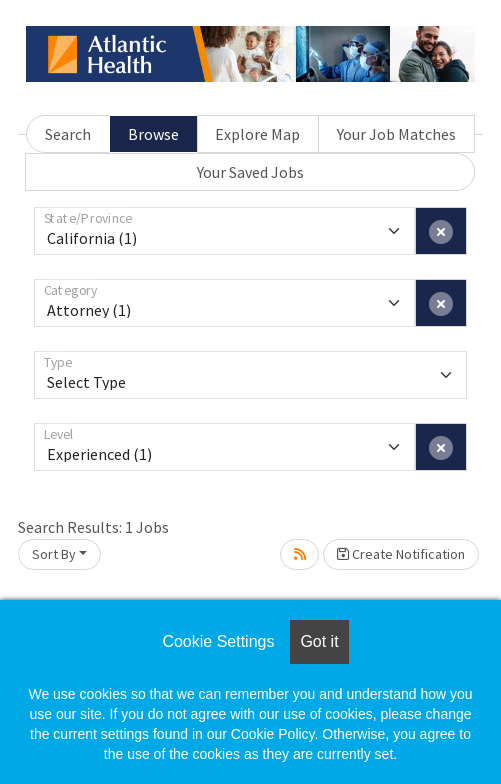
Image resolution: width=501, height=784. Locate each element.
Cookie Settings (218, 641)
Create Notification (401, 554)
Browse (153, 134)
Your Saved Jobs (250, 172)
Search (68, 134)
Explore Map (257, 134)
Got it (319, 641)
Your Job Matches (396, 134)
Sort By (54, 554)
